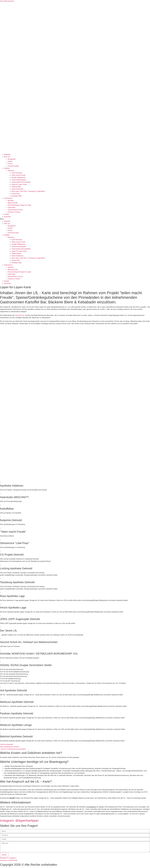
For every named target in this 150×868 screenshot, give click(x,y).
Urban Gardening (17, 189)
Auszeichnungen (13, 166)
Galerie (10, 161)
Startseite (7, 154)
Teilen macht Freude (18, 175)
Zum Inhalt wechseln (7, 1)
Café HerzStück (17, 173)
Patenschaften (16, 187)
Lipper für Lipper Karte (19, 184)
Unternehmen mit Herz (15, 210)
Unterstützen (8, 198)
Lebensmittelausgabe (19, 180)
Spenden (11, 201)
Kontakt (6, 214)
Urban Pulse (16, 194)
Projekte (7, 168)
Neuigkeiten (12, 159)
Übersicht (11, 171)
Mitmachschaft (13, 203)
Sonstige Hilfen (17, 196)
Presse (10, 164)
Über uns (7, 157)
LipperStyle (11, 207)
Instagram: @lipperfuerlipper (19, 821)
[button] (75, 219)
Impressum (4, 860)
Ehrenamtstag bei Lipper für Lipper (19, 205)
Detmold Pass (20, 315)
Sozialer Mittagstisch (19, 177)
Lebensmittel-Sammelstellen (21, 182)
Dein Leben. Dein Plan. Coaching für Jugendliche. (28, 191)
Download (7, 217)
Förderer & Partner (14, 212)
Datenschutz (13, 860)
